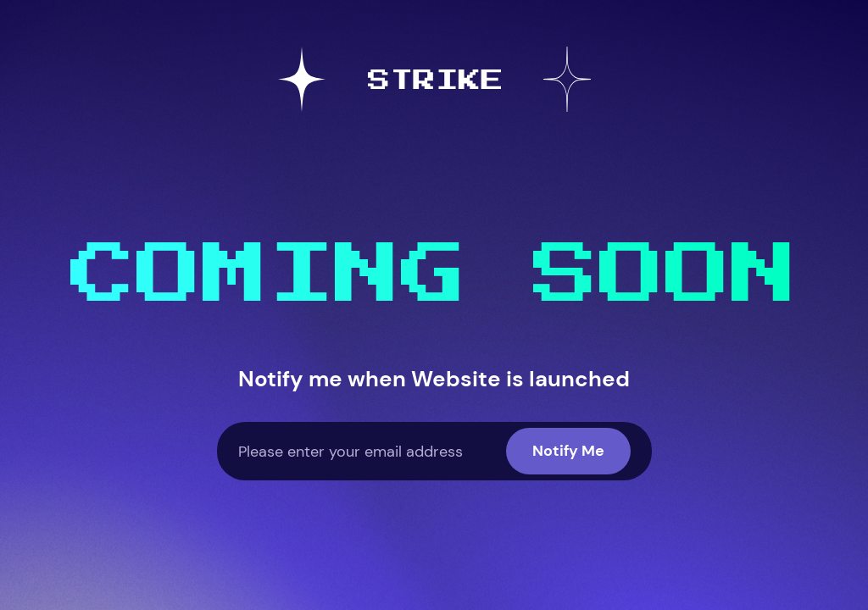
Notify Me (568, 451)
